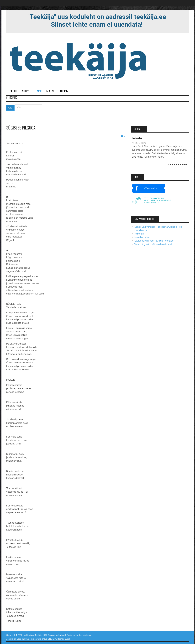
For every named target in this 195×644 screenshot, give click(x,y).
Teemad (38, 91)
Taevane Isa (137, 138)
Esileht (13, 91)
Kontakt (51, 91)
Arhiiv (25, 91)
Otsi (10, 108)
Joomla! (10, 639)
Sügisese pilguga (21, 128)
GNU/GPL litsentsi (56, 639)
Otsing (64, 91)
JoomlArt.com (85, 635)
